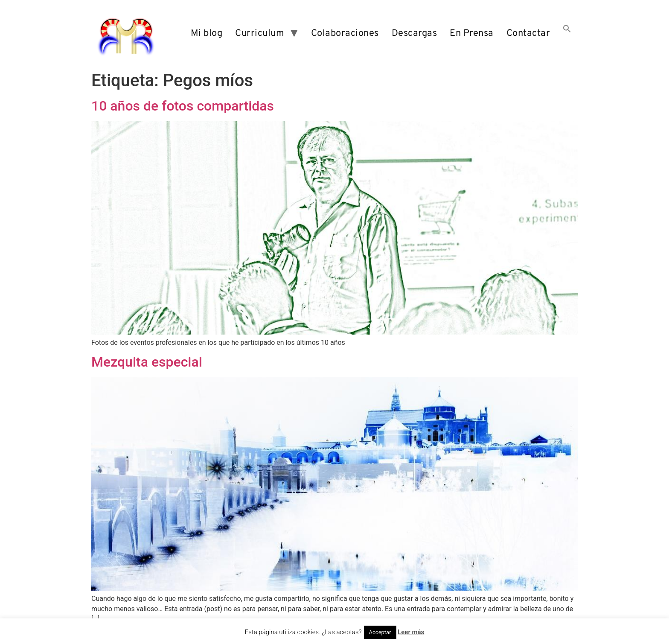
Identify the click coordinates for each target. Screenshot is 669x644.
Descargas (414, 34)
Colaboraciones (345, 34)
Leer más (411, 632)
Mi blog (207, 34)
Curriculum (260, 34)
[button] (567, 34)
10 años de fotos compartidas (183, 106)
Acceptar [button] (380, 632)
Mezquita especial (147, 362)
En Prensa (472, 34)
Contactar (528, 34)
